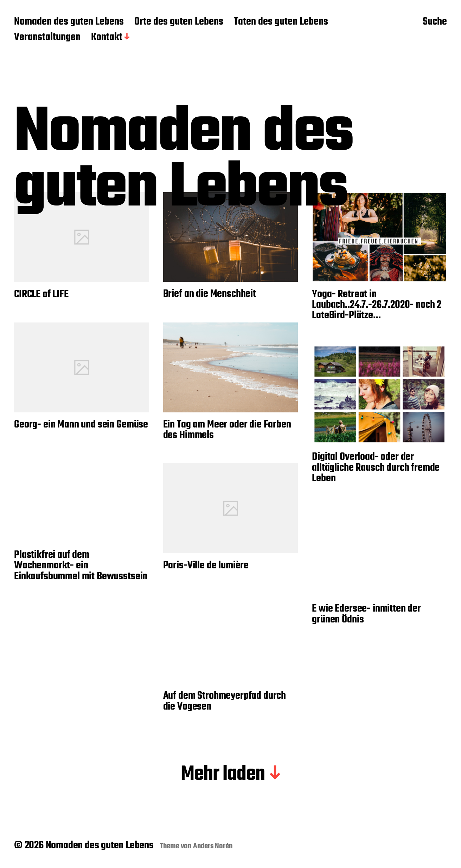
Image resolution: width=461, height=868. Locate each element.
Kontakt (107, 38)
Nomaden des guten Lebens (69, 22)
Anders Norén (213, 846)
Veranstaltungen (47, 38)
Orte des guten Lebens (179, 22)
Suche (435, 22)
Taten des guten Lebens (281, 22)
